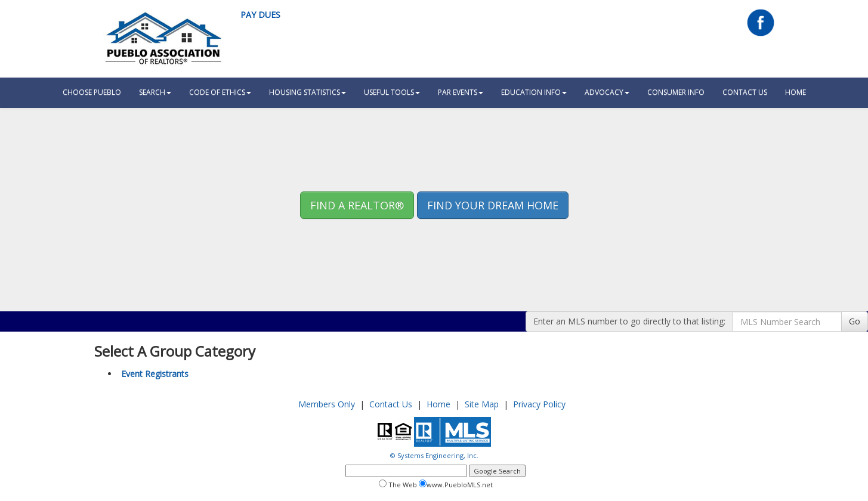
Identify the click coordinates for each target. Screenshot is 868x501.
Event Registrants (155, 374)
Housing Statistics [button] (308, 92)
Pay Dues (260, 15)
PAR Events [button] (461, 92)
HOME (796, 92)
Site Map (482, 404)
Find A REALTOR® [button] (357, 205)
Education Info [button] (534, 92)
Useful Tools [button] (392, 92)
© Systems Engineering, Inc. (434, 455)
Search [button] (155, 92)
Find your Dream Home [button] (493, 205)
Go (855, 321)
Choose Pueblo (92, 92)
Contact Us (745, 92)
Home (438, 404)
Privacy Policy (539, 404)
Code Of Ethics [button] (220, 92)
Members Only (327, 404)
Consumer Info (676, 92)
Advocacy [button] (607, 92)
